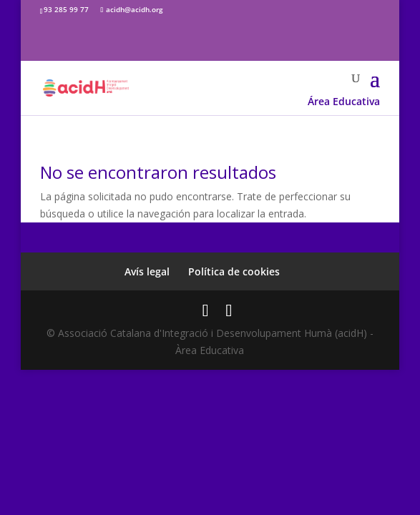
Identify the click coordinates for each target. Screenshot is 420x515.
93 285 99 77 (66, 9)
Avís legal (147, 271)
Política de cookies (234, 271)
